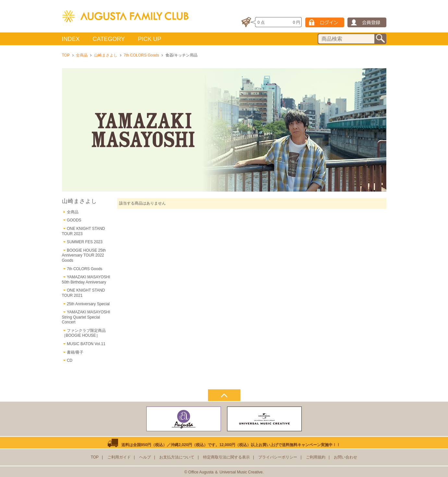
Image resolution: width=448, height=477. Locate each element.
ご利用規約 (316, 457)
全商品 (82, 55)
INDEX (71, 39)
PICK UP (150, 39)
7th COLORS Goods (141, 55)
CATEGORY (109, 39)
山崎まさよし (106, 55)
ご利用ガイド (119, 457)
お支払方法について (177, 457)
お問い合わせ (345, 457)
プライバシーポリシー (278, 457)
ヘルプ (145, 457)
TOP (66, 55)
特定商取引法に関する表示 (226, 457)
